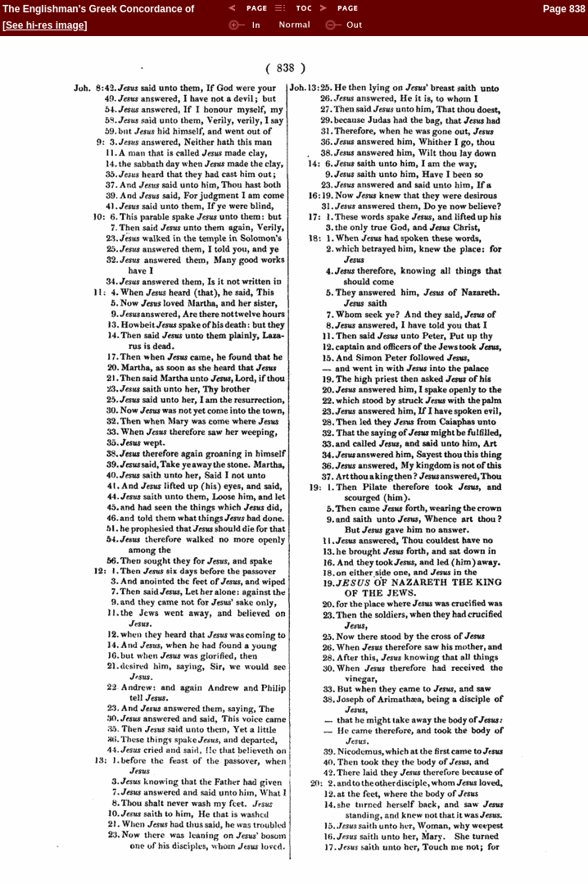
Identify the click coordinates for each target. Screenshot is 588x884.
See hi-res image (45, 25)
